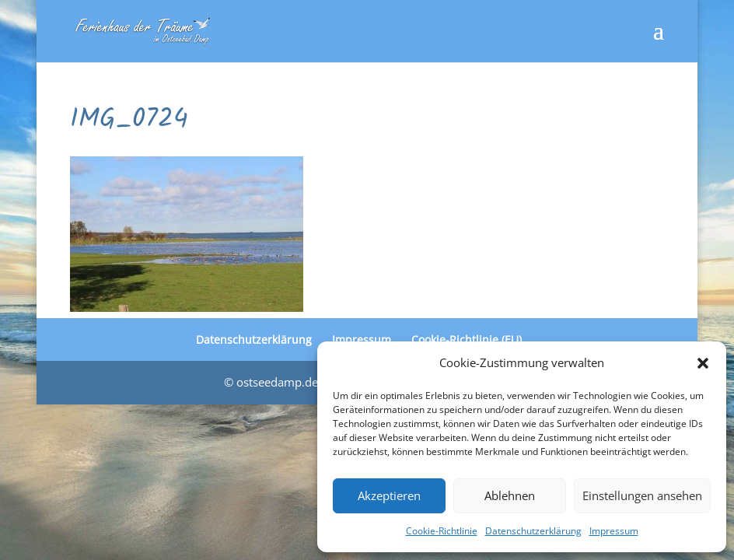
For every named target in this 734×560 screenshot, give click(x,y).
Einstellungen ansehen (642, 495)
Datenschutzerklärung (533, 531)
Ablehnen (510, 495)
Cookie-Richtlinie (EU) (467, 339)
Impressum (614, 531)
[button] (703, 363)
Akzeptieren (389, 495)
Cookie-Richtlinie (442, 531)
